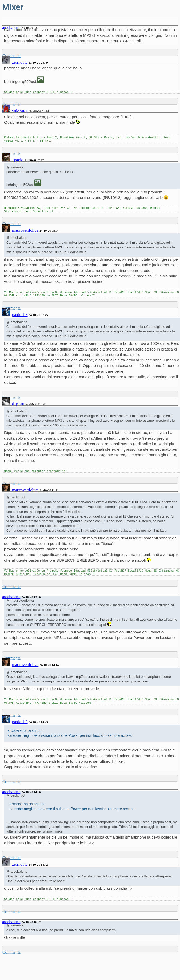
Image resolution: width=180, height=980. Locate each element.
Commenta (11, 587)
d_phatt (18, 404)
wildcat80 (20, 111)
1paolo (18, 160)
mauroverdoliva (25, 230)
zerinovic (20, 62)
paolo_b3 (20, 315)
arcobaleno (11, 597)
